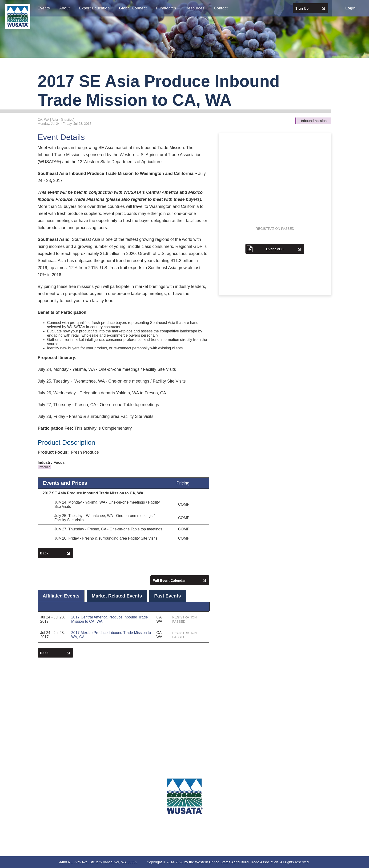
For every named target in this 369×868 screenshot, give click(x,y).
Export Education (94, 8)
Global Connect (133, 8)
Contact (221, 8)
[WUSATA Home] (184, 796)
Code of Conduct (308, 812)
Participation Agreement (307, 821)
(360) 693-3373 (61, 798)
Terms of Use (308, 793)
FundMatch (166, 8)
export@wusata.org (62, 810)
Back (55, 553)
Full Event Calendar (180, 581)
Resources (195, 8)
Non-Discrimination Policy (307, 830)
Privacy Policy (307, 803)
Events (44, 8)
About (64, 8)
